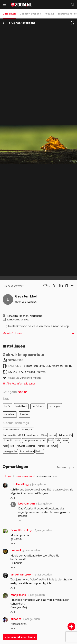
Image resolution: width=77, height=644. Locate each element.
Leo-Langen (29, 302)
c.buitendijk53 (20, 484)
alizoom (16, 619)
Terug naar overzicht (19, 23)
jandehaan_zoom (22, 575)
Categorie (15, 392)
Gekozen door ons (30, 14)
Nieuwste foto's (67, 14)
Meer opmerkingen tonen (20, 637)
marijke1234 (18, 595)
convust (16, 550)
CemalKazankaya (22, 530)
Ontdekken (9, 14)
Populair (49, 14)
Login (8, 476)
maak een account (25, 476)
